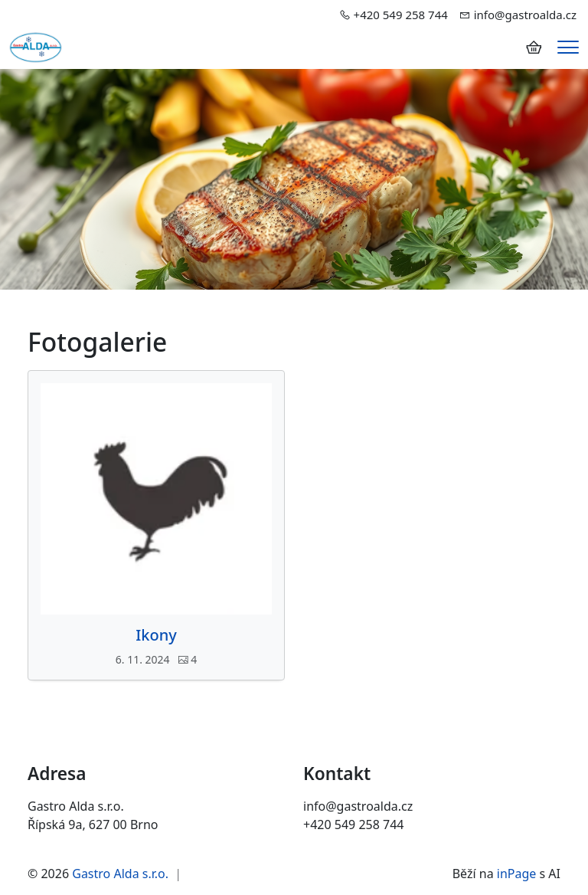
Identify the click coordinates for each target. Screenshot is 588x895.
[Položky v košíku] (534, 48)
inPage (517, 874)
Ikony (156, 635)
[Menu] (568, 47)
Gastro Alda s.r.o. (120, 874)
